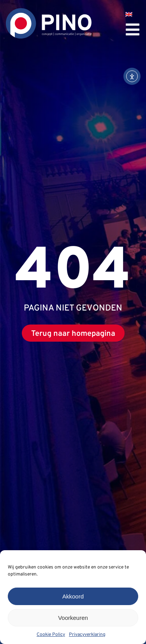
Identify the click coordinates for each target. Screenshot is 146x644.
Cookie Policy (51, 635)
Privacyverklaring (87, 635)
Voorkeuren (73, 618)
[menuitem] (129, 14)
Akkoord (73, 596)
